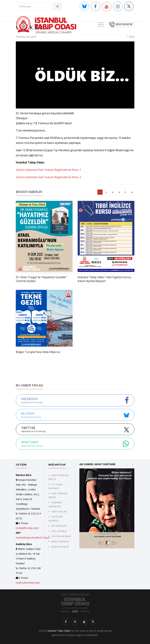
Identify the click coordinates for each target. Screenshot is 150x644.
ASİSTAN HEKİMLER (61, 536)
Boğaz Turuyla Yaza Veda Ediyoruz (38, 352)
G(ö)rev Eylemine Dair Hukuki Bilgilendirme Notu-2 (49, 177)
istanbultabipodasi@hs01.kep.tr (33, 538)
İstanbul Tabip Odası (59, 631)
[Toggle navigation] (101, 25)
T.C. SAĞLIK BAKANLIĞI (55, 486)
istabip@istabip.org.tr (27, 528)
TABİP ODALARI (59, 512)
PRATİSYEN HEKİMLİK (55, 519)
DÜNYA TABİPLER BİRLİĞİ (59, 477)
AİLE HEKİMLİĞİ (59, 526)
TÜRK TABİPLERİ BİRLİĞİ (58, 495)
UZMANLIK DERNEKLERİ (55, 504)
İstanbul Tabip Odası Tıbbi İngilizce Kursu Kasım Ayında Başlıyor (104, 279)
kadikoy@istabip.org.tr (28, 583)
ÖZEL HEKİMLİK (59, 531)
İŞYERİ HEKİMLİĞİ (60, 547)
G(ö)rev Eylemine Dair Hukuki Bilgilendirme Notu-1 (49, 170)
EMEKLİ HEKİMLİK (60, 541)
